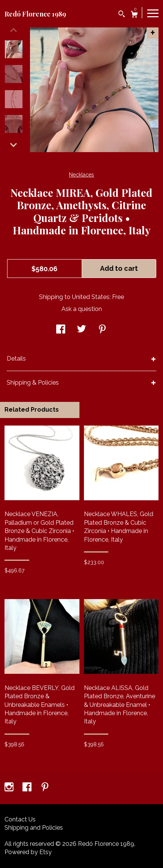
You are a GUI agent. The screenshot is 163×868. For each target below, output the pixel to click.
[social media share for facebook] (61, 330)
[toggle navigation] (153, 13)
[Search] (122, 15)
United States (91, 297)
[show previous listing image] (13, 30)
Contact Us (20, 819)
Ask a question (82, 309)
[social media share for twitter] (81, 330)
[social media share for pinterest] (102, 330)
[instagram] (10, 788)
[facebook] (28, 788)
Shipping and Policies (34, 828)
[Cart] (134, 15)
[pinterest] (45, 788)
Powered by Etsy (28, 852)
